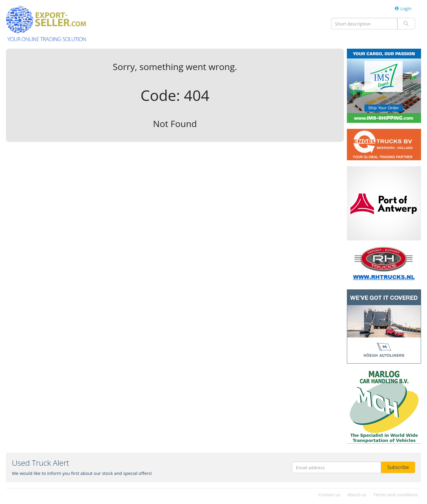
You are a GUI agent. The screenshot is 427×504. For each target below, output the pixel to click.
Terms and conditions (396, 495)
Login (403, 8)
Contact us (329, 495)
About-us (357, 495)
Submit (406, 24)
